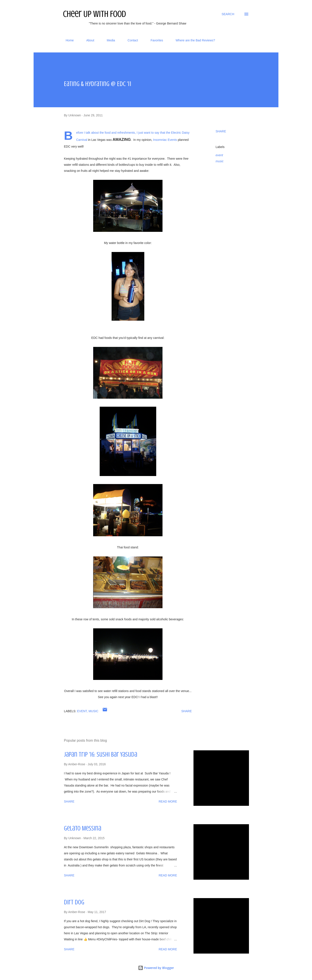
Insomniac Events (165, 140)
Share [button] (221, 131)
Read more (168, 801)
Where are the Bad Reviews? (193, 40)
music (220, 161)
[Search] (228, 14)
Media (108, 40)
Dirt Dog (74, 902)
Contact (130, 40)
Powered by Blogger (156, 968)
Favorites (154, 40)
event (219, 155)
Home (67, 40)
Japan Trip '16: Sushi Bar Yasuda (101, 754)
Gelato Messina (83, 828)
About (88, 40)
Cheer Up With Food (94, 14)
